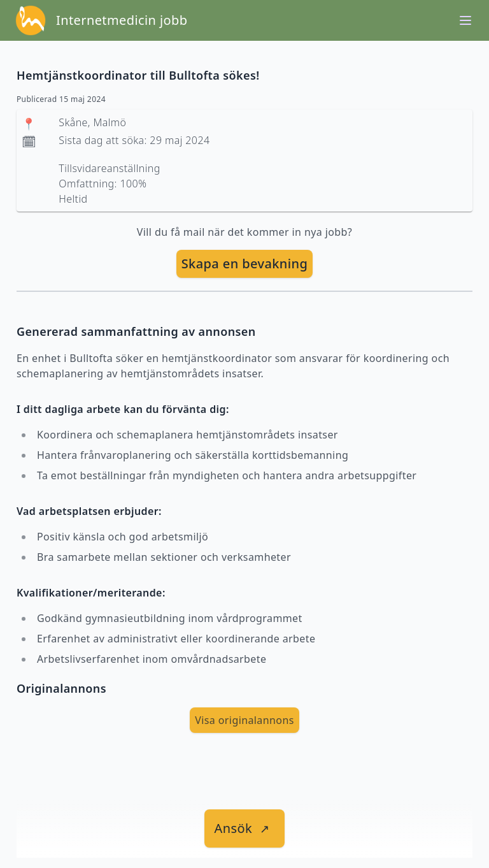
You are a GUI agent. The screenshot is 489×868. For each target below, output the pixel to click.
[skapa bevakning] (245, 264)
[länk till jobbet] (245, 828)
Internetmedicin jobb (122, 20)
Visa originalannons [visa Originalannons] (244, 720)
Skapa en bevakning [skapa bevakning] (245, 264)
